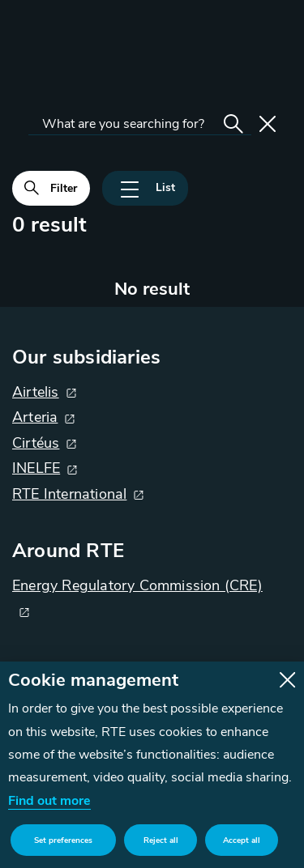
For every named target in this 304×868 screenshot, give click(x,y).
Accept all (242, 840)
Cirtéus (36, 443)
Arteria (35, 417)
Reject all (161, 840)
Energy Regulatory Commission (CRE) (137, 585)
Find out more (49, 801)
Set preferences (63, 840)
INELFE (36, 468)
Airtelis (36, 392)
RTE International (69, 494)
